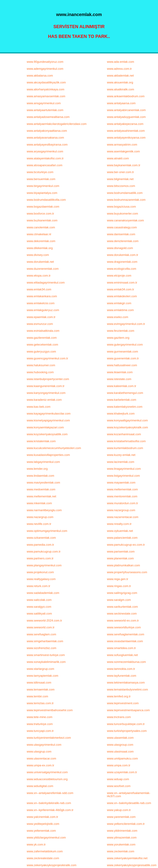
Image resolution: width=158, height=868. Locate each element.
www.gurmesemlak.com (122, 351)
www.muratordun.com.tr (122, 503)
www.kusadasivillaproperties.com (48, 455)
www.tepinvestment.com (123, 703)
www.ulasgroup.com (120, 745)
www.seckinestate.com (122, 614)
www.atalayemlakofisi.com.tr (45, 158)
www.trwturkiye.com (40, 724)
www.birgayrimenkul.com (43, 186)
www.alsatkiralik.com (120, 89)
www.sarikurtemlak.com (122, 607)
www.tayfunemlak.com (122, 676)
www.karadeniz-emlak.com (44, 400)
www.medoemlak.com (41, 489)
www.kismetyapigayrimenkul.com (48, 420)
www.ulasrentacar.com (41, 758)
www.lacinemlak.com (121, 462)
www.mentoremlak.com (122, 496)
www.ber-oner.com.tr (120, 172)
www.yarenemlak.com (121, 817)
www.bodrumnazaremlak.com (126, 200)
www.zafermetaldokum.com (45, 851)
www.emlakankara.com (42, 296)
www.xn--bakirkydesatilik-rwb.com (129, 803)
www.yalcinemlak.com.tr (42, 817)
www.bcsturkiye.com (40, 172)
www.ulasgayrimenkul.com (44, 745)
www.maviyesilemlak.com (43, 483)
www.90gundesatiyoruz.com (45, 62)
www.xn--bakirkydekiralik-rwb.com (49, 803)
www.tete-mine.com (39, 717)
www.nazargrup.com (40, 517)
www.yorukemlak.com (121, 844)
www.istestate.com (119, 379)
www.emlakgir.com (119, 303)
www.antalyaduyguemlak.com (126, 117)
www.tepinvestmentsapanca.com (128, 710)
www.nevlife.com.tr (39, 524)
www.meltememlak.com (122, 489)
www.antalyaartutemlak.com (45, 110)
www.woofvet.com (119, 786)
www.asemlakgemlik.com (123, 151)
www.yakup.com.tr (119, 810)
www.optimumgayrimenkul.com (47, 531)
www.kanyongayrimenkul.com (46, 393)
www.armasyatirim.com (122, 145)
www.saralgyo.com (39, 607)
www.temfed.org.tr (119, 696)
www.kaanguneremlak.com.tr (46, 386)
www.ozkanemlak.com (41, 538)
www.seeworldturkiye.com (124, 627)
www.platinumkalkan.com (123, 565)
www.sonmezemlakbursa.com (126, 662)
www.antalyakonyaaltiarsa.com (47, 131)
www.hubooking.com (40, 372)
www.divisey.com (38, 255)
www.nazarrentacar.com (123, 517)
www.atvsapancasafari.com (45, 165)
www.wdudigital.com (40, 786)
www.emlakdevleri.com (122, 296)
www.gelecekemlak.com (42, 345)
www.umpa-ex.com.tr (40, 765)
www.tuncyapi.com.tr (40, 731)
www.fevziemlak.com (121, 331)
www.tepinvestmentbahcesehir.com (50, 710)
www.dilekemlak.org (40, 248)
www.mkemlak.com (39, 503)
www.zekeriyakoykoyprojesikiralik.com (52, 865)
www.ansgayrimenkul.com (44, 103)
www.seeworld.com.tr (41, 627)
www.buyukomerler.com (122, 214)
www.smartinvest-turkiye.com (46, 655)
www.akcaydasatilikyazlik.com (46, 82)
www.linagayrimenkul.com (124, 469)
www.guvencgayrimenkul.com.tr (47, 358)
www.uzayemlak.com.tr (122, 772)
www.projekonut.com (40, 572)
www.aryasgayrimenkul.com (45, 151)
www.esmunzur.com (40, 324)
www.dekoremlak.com (41, 241)
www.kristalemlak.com (41, 441)
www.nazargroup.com (121, 510)
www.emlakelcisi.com (41, 303)
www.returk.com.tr (38, 586)
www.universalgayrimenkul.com (47, 772)
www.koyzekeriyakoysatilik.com (47, 434)
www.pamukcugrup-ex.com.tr (126, 545)
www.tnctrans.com (119, 717)
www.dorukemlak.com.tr (123, 255)
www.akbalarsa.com (40, 76)
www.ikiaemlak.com (120, 372)
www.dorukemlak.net (40, 262)
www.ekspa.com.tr (39, 276)
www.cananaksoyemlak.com (125, 220)
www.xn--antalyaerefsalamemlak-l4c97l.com (129, 795)
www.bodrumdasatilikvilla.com (46, 200)
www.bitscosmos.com (121, 186)
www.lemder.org (37, 469)
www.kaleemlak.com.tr (122, 386)
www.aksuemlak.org (120, 82)
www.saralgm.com (119, 600)
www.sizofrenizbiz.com (41, 648)
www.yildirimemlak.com (122, 831)
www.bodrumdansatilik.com (125, 193)
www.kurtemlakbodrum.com (125, 448)
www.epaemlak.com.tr (41, 317)
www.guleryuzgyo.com (41, 351)
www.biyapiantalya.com (42, 193)
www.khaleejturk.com (121, 414)
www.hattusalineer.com (122, 365)
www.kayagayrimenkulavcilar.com (49, 414)
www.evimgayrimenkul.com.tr (126, 324)
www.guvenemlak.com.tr (123, 358)
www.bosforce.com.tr (40, 214)
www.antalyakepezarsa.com (125, 124)
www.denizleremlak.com (123, 241)
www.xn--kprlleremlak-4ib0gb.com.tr (50, 810)
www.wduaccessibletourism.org (47, 779)
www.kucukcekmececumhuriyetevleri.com (54, 448)
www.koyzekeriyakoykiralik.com (127, 427)
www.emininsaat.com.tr (122, 283)
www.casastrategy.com (122, 227)
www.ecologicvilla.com (122, 269)
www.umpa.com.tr (119, 765)
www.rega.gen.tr (118, 579)
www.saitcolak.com (39, 600)
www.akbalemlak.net (120, 76)
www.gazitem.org (118, 338)
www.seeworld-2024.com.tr (44, 620)
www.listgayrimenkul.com (123, 476)
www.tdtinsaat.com (39, 682)
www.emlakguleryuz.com (43, 310)
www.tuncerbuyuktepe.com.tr (126, 724)
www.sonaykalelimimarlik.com (46, 662)
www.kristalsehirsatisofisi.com (126, 441)
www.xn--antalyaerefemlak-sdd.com (50, 793)
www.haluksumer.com (41, 365)
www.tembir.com (37, 696)
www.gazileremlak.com (42, 338)
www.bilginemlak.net (120, 179)
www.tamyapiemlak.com (42, 676)
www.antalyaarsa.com (121, 103)
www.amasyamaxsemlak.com (46, 96)
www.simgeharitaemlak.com (45, 641)
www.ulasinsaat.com (120, 751)
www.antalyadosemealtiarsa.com (48, 117)
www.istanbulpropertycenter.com (48, 379)
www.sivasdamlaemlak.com (125, 641)
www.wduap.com (118, 779)
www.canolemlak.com (41, 227)
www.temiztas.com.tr (40, 703)
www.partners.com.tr (40, 558)
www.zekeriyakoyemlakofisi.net (127, 858)
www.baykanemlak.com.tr (124, 165)
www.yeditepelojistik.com (43, 824)
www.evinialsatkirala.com (43, 331)
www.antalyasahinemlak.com (126, 131)
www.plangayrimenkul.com (44, 565)
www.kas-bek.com (39, 407)
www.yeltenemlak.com (41, 831)
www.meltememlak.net (41, 496)
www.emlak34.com (39, 289)
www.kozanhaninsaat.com (124, 434)
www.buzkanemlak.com (42, 220)
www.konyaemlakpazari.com (45, 427)
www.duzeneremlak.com (43, 269)
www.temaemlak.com (41, 689)
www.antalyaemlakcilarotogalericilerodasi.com (57, 124)
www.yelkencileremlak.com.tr (126, 824)
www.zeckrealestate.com (43, 858)
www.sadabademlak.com (43, 593)
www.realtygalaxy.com (41, 579)
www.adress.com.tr (119, 69)
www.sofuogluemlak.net (122, 655)
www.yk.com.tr (36, 844)
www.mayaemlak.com (121, 483)
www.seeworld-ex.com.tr (123, 620)
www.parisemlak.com (121, 551)
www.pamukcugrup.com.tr (44, 551)
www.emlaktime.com (120, 310)
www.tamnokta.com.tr (121, 669)
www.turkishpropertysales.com (127, 731)
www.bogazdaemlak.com (43, 207)
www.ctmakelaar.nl (39, 234)
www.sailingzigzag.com (122, 593)
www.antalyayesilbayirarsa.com (47, 145)
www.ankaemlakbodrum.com (126, 96)
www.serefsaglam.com (41, 634)
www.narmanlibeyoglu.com (44, 510)
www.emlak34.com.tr (120, 289)
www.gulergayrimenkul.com (125, 345)
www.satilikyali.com (39, 614)
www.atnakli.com (118, 158)
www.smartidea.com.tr (121, 648)
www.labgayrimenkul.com (43, 462)
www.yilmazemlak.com (122, 837)
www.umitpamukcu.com (122, 758)
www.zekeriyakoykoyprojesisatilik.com (132, 865)
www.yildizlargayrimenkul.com (46, 837)
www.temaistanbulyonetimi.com (127, 689)
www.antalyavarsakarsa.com (45, 138)
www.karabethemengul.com (125, 393)
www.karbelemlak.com (122, 400)
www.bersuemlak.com (41, 179)
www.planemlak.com (120, 558)
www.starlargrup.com (40, 669)
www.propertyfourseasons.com (127, 572)
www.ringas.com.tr (119, 586)
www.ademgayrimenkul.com (45, 69)
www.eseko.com (118, 317)
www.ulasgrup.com (39, 751)
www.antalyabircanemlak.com (126, 110)
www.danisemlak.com (121, 234)
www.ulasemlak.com (120, 738)
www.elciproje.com (119, 276)
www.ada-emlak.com (120, 62)
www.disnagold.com (120, 248)
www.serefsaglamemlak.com (126, 634)
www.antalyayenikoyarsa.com (126, 138)
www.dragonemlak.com (122, 262)
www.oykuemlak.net (120, 531)
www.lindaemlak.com (40, 476)
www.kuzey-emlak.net (121, 455)
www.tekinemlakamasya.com (126, 682)
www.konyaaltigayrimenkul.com (127, 420)
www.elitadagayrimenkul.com (46, 283)
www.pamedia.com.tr (40, 545)
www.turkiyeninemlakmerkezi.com (49, 738)
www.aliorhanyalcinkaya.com (46, 89)
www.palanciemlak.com (122, 538)
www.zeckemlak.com (121, 851)
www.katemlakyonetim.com (125, 407)
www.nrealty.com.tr (119, 524)
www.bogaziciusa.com (121, 207)
